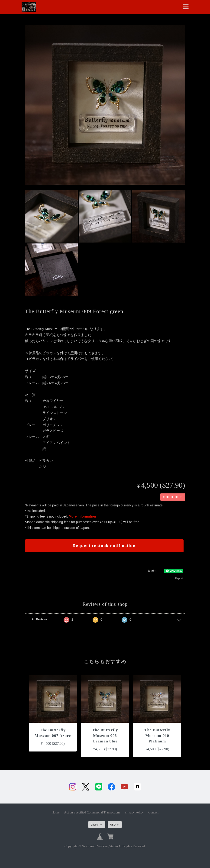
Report (179, 578)
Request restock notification (104, 546)
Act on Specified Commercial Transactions (92, 812)
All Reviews (40, 619)
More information (82, 516)
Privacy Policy (134, 812)
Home (55, 812)
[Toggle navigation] (186, 7)
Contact (153, 812)
